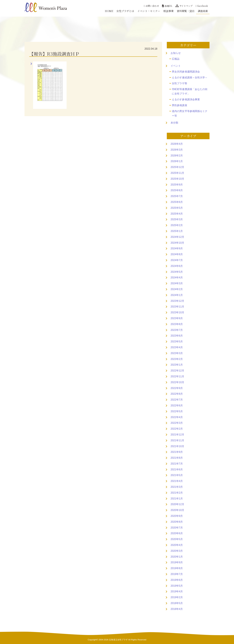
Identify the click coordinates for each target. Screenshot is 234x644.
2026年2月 (177, 156)
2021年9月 (177, 452)
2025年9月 (177, 185)
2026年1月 (177, 161)
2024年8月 (177, 254)
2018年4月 (177, 609)
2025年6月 (177, 202)
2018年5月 (177, 603)
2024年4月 (177, 278)
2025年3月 (177, 219)
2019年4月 (177, 591)
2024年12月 (177, 237)
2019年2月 (177, 597)
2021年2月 (177, 493)
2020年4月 (177, 545)
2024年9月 (177, 248)
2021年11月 (177, 440)
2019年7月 (177, 574)
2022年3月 (177, 423)
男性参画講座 (180, 105)
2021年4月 (177, 481)
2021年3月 (177, 487)
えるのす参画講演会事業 (186, 99)
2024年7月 (177, 260)
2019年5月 (177, 586)
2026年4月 (177, 144)
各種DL (167, 6)
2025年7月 (177, 196)
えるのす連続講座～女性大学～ (190, 77)
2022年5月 (177, 411)
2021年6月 (177, 469)
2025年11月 (177, 173)
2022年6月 (177, 406)
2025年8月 (177, 190)
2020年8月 (177, 522)
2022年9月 (177, 388)
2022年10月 (177, 382)
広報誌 (176, 59)
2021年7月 (177, 464)
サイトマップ (184, 6)
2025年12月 (177, 167)
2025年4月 (177, 214)
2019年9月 (177, 562)
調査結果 (203, 11)
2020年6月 (177, 533)
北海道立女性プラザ (118, 640)
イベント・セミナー (149, 11)
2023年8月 (177, 324)
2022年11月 (177, 376)
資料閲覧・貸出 (186, 11)
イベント (176, 66)
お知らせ (176, 53)
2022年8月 (177, 394)
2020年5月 (177, 539)
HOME (109, 11)
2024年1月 (177, 295)
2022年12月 (177, 371)
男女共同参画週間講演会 (186, 72)
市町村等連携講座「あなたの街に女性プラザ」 (190, 91)
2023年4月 (177, 347)
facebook (202, 6)
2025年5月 (177, 208)
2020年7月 (177, 528)
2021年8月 (177, 458)
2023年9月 (177, 318)
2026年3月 (177, 150)
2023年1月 (177, 365)
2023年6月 (177, 336)
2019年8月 (177, 568)
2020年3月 (177, 551)
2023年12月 (177, 301)
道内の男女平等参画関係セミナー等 (190, 113)
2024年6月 (177, 266)
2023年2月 (177, 359)
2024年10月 (177, 243)
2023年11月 (177, 307)
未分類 (174, 123)
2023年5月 (177, 342)
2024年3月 (177, 283)
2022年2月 (177, 429)
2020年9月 (177, 516)
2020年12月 (177, 504)
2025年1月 (177, 231)
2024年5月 (177, 272)
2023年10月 (177, 312)
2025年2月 (177, 225)
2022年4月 (177, 417)
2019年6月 (177, 580)
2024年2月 (177, 289)
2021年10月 (177, 446)
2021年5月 (177, 475)
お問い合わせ (151, 6)
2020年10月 (177, 510)
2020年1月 (177, 557)
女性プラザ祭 (180, 83)
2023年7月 (177, 330)
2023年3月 (177, 353)
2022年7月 (177, 400)
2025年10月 (177, 179)
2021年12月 (177, 435)
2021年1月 (177, 499)
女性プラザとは (125, 11)
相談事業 (168, 11)
